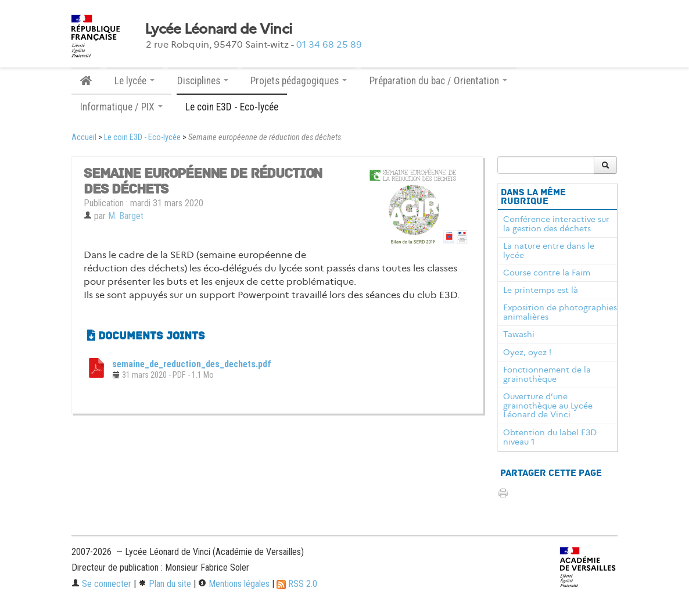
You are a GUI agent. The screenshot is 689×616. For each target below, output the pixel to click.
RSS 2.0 (297, 584)
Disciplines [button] (203, 81)
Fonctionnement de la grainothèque (547, 374)
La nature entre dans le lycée (549, 250)
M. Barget (126, 216)
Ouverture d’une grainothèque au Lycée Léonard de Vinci (548, 406)
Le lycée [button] (134, 81)
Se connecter (101, 584)
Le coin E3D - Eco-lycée (232, 107)
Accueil (84, 137)
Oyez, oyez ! (527, 352)
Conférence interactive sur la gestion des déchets (556, 224)
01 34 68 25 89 (329, 44)
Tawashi (519, 334)
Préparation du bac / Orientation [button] (438, 81)
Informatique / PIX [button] (121, 107)
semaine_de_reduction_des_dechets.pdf (192, 364)
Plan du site (165, 584)
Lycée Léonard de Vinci (218, 29)
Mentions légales (234, 584)
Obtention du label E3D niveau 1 (550, 437)
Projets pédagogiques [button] (299, 81)
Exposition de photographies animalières (560, 312)
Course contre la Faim (547, 273)
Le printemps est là (541, 290)
